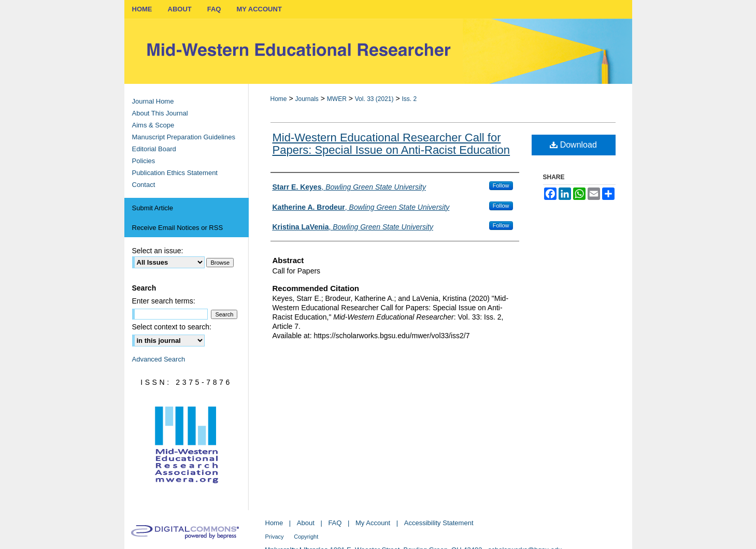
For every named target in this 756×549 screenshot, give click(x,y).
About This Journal (160, 113)
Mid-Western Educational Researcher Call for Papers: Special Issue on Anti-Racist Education (391, 144)
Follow (501, 185)
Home (279, 99)
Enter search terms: (164, 301)
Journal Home (153, 101)
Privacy (275, 537)
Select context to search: (172, 327)
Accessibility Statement (439, 523)
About (306, 523)
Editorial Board (154, 149)
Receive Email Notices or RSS (178, 228)
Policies (144, 161)
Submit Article (153, 208)
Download (573, 145)
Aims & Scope (153, 125)
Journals (306, 99)
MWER (337, 99)
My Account (373, 523)
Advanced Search (159, 359)
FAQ (335, 523)
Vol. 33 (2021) (374, 99)
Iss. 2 (409, 99)
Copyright (306, 537)
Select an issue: (158, 251)
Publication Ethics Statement (175, 173)
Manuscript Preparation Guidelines (184, 137)
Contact (144, 185)
